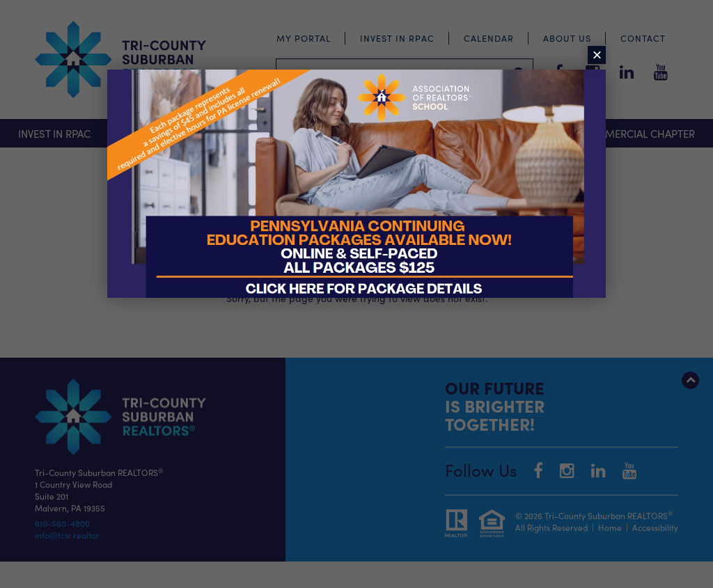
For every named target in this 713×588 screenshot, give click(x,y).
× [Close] (597, 55)
